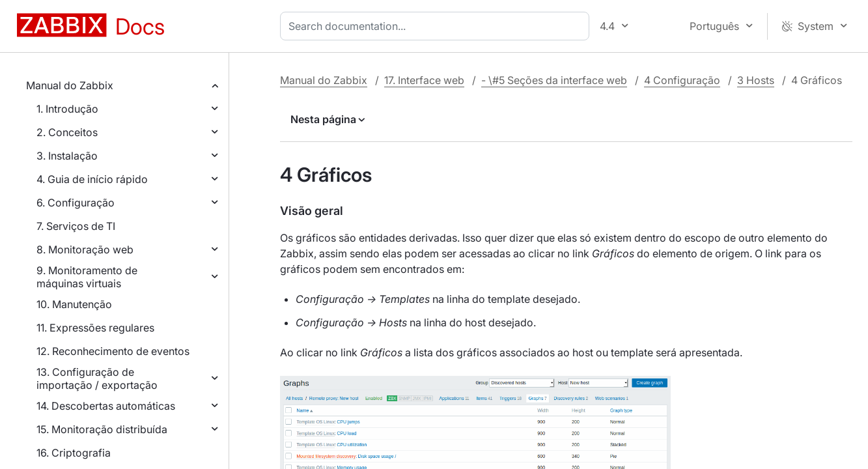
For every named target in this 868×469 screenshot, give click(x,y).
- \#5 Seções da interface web (554, 80)
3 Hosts (756, 80)
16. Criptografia (74, 453)
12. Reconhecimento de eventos (113, 351)
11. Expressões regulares (95, 328)
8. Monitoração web (85, 249)
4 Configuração (682, 80)
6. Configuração (76, 203)
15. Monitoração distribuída (102, 429)
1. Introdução (67, 109)
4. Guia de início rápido (92, 179)
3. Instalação (67, 156)
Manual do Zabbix (70, 85)
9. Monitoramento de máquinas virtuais (87, 277)
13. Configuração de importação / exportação (97, 378)
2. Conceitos (67, 132)
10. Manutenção (74, 304)
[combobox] (437, 26)
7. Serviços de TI (76, 226)
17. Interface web (424, 80)
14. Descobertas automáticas (106, 406)
